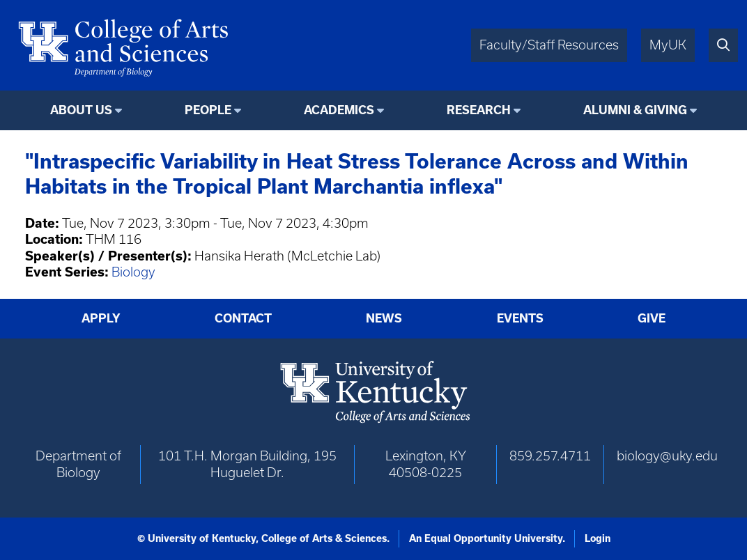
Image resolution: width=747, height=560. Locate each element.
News (384, 318)
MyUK (668, 45)
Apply (101, 318)
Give (652, 318)
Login (598, 538)
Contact (243, 318)
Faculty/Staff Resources (549, 45)
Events (520, 318)
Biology (133, 272)
